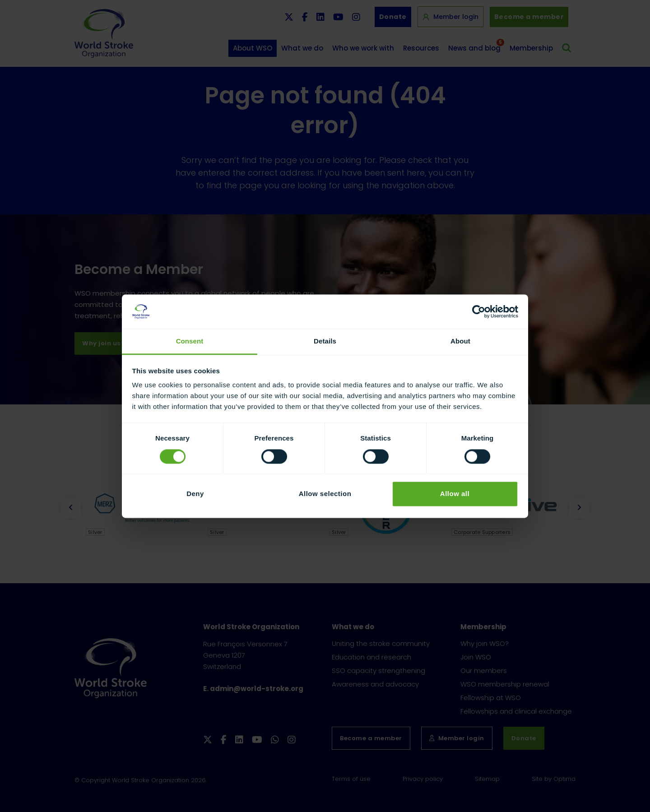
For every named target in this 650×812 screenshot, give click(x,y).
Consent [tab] (190, 341)
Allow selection (325, 494)
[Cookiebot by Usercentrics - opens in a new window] (479, 311)
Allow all (455, 494)
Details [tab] (325, 341)
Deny (195, 494)
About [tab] (460, 341)
